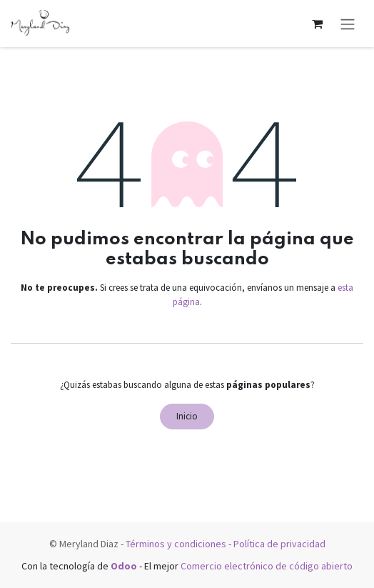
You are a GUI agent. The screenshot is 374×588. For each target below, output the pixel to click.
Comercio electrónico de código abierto (267, 566)
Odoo (125, 566)
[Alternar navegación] (348, 24)
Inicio (187, 416)
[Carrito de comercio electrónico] (317, 24)
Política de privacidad (279, 544)
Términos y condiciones (176, 544)
